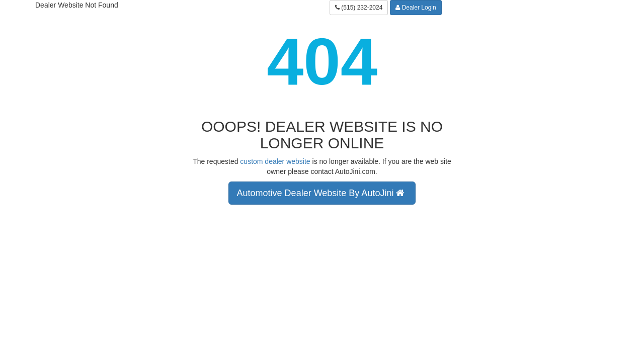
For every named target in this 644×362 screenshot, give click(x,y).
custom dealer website (275, 161)
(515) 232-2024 (359, 8)
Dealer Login (416, 8)
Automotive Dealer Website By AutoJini (322, 193)
